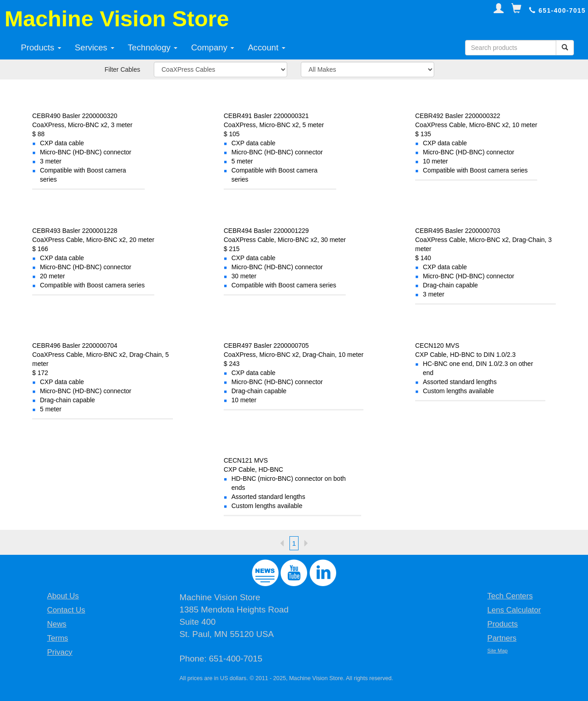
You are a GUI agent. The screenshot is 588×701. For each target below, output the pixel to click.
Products (41, 47)
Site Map (497, 651)
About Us (63, 596)
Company (213, 47)
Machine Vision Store (117, 19)
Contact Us (66, 610)
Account (267, 47)
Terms (58, 638)
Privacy (60, 652)
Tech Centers (510, 596)
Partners (502, 638)
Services (95, 47)
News (57, 624)
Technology (153, 47)
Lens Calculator (514, 610)
